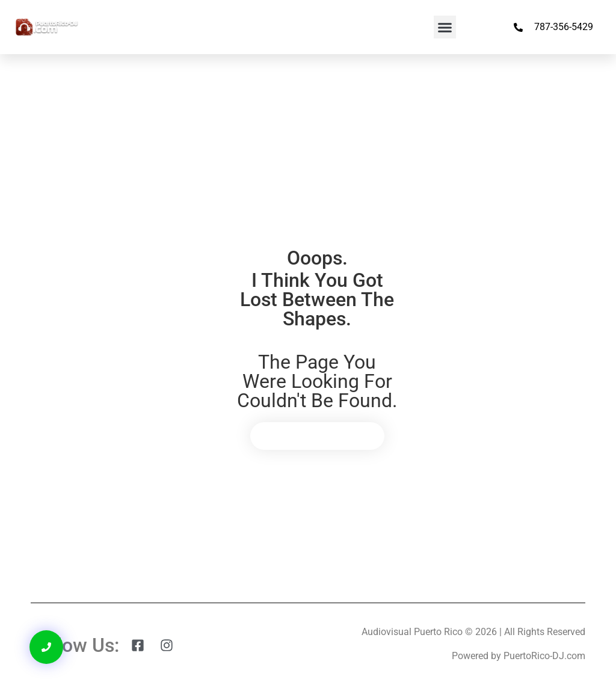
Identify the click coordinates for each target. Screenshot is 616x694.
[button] (445, 27)
